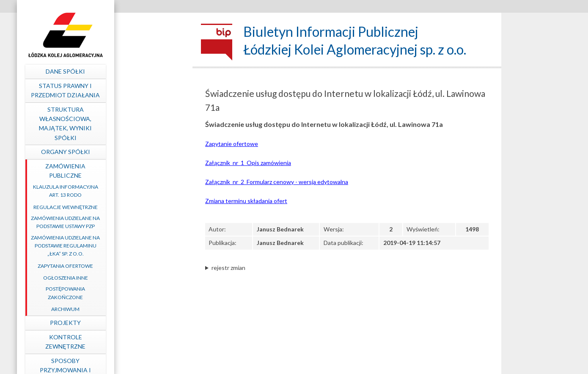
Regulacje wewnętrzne (140, 207)
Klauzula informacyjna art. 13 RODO (140, 191)
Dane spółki (140, 71)
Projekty (140, 323)
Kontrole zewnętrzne (140, 342)
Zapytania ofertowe (140, 266)
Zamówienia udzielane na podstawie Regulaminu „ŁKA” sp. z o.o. (140, 246)
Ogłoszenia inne (140, 278)
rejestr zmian (228, 268)
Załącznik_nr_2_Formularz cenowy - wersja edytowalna (277, 182)
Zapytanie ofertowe (232, 144)
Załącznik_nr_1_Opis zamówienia (248, 163)
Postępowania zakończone (140, 293)
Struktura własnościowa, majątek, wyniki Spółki (140, 124)
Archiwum (140, 309)
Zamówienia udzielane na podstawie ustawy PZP (140, 222)
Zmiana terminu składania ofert (246, 201)
